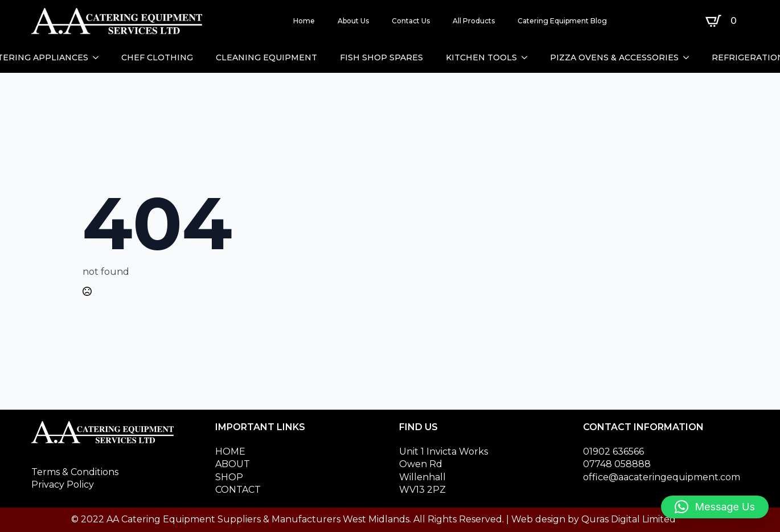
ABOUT (233, 464)
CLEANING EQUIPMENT (266, 57)
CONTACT (238, 490)
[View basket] (723, 21)
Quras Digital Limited (629, 519)
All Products (474, 21)
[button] (715, 507)
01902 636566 (613, 451)
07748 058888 (617, 464)
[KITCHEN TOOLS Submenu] (528, 57)
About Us (353, 21)
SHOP (229, 477)
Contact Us (411, 21)
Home (304, 21)
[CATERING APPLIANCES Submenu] (99, 57)
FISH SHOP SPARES (381, 57)
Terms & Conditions (75, 472)
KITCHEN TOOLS (481, 57)
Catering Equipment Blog (562, 21)
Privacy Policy (63, 484)
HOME (230, 451)
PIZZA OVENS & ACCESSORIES (614, 57)
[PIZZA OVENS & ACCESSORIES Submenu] (689, 57)
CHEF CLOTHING (157, 57)
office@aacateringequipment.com (662, 477)
